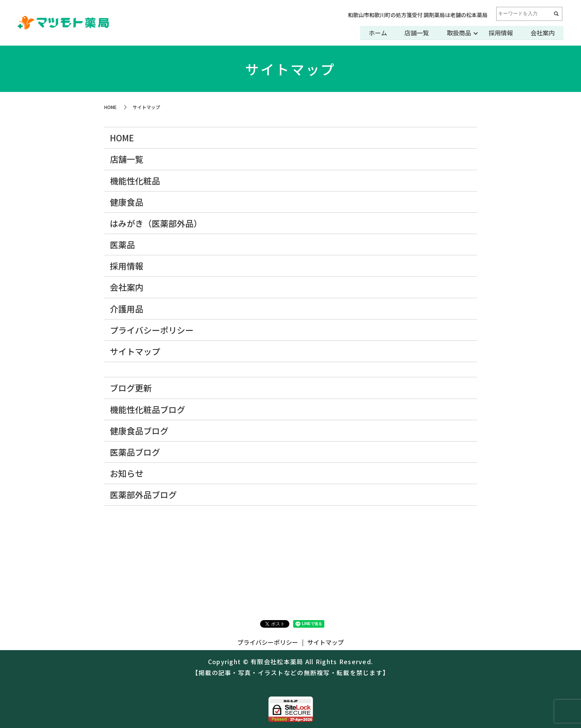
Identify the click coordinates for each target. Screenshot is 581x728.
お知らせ (127, 473)
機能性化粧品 (135, 180)
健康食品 (127, 202)
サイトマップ (135, 351)
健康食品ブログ (139, 430)
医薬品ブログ (135, 452)
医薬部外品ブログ (143, 494)
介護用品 (127, 309)
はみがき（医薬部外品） (156, 223)
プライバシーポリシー (152, 330)
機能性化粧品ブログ (148, 409)
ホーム (375, 33)
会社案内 (542, 33)
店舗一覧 (414, 33)
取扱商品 (457, 33)
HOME (110, 107)
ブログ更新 (131, 388)
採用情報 (500, 33)
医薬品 (122, 244)
